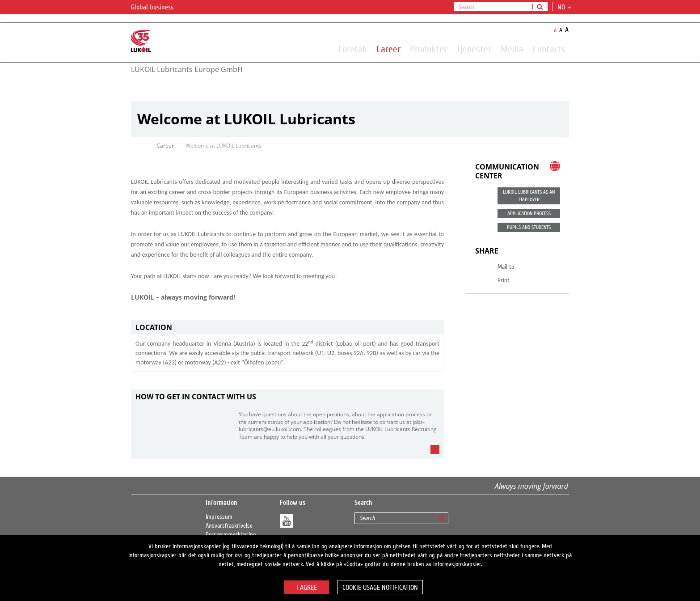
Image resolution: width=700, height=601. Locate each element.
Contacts (549, 49)
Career (388, 49)
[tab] (287, 328)
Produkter (428, 49)
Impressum (219, 517)
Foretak (353, 49)
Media (512, 49)
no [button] (564, 7)
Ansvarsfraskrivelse (229, 526)
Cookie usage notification (380, 588)
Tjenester (474, 49)
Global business (158, 8)
